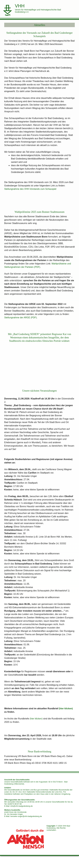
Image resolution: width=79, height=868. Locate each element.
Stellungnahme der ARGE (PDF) (20, 318)
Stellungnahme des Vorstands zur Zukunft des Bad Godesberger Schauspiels (39, 35)
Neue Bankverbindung (39, 752)
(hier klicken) (36, 719)
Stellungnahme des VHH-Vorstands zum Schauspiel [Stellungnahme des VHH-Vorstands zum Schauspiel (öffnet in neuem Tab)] (30, 189)
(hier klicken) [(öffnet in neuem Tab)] (66, 709)
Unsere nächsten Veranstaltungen (39, 391)
